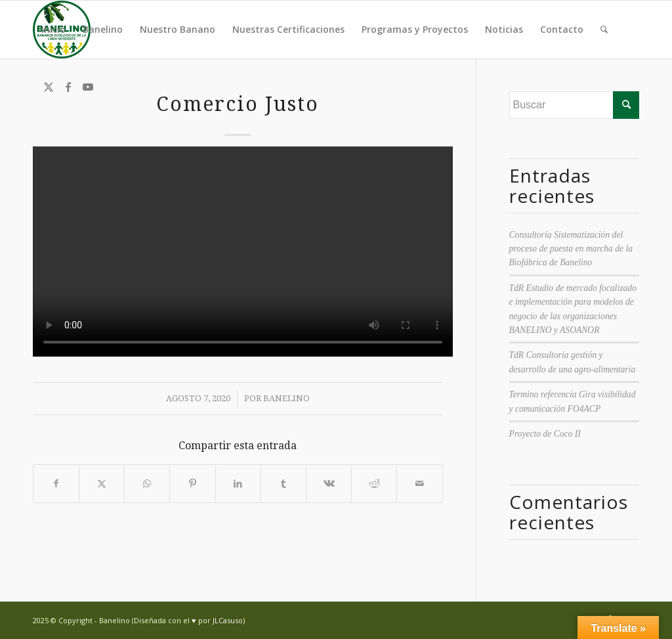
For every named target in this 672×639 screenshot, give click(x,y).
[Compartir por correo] (419, 483)
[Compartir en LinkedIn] (238, 483)
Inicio (53, 29)
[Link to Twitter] (49, 87)
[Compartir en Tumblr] (283, 483)
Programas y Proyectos (415, 29)
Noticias (504, 29)
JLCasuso (228, 620)
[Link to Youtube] (88, 87)
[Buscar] (604, 30)
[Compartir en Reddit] (374, 483)
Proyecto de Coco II (545, 434)
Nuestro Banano (178, 29)
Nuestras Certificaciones (288, 29)
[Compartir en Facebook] (56, 483)
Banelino (103, 29)
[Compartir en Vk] (329, 483)
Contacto (562, 29)
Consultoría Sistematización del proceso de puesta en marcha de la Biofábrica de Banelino (571, 249)
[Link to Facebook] (68, 87)
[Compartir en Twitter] (102, 483)
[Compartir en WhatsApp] (147, 483)
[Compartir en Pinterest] (192, 483)
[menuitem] (604, 30)
